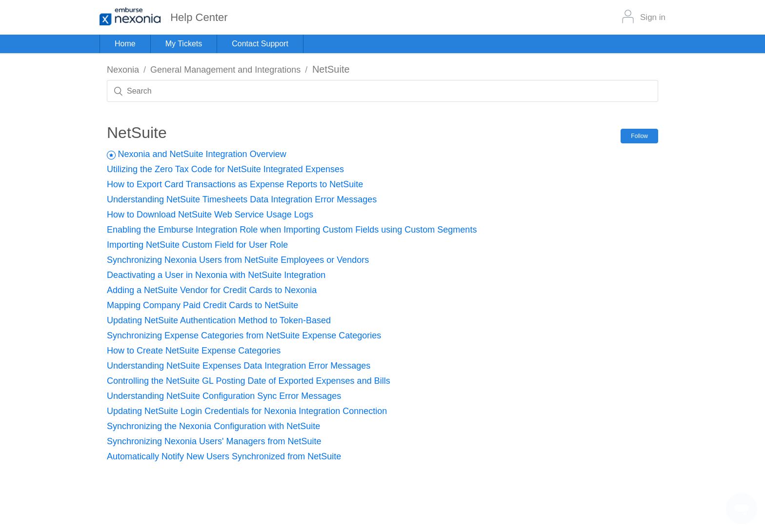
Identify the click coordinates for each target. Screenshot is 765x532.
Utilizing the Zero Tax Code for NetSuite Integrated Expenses (225, 169)
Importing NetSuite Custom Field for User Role (197, 245)
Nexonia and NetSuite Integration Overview (202, 154)
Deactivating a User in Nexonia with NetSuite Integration (216, 275)
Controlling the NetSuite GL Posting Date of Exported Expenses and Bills (249, 381)
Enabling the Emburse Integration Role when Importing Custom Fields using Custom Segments (292, 230)
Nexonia (123, 70)
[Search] (382, 91)
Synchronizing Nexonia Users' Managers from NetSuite (214, 441)
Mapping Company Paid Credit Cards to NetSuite (202, 305)
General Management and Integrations (225, 70)
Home (125, 44)
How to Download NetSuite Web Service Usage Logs (210, 215)
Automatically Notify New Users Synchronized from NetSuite (224, 456)
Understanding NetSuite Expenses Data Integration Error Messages (239, 366)
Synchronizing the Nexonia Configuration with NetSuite (213, 426)
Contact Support (260, 44)
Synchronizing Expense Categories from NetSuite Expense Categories (244, 335)
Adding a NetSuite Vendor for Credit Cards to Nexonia (212, 290)
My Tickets (184, 44)
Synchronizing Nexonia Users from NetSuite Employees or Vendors (238, 260)
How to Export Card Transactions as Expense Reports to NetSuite (235, 184)
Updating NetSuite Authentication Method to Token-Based (219, 320)
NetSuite (331, 69)
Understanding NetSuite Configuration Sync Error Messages (224, 396)
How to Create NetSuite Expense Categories (194, 351)
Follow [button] (639, 136)
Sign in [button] (653, 17)
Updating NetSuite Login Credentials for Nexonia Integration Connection (247, 411)
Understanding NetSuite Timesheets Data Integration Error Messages (242, 199)
